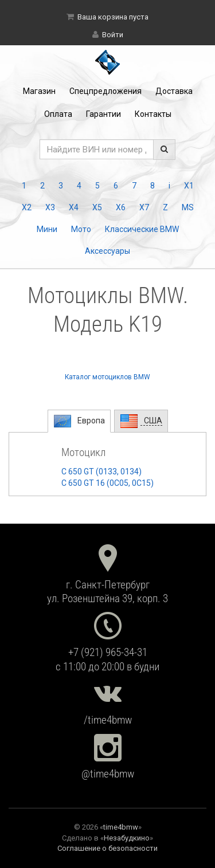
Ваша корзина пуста (113, 17)
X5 (97, 207)
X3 (50, 207)
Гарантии (103, 114)
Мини (47, 229)
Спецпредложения (105, 91)
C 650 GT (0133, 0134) (101, 472)
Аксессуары (107, 251)
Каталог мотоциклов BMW (107, 377)
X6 (121, 207)
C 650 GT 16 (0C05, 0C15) (107, 483)
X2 (27, 207)
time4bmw (121, 827)
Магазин (39, 91)
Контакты (153, 114)
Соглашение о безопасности (107, 848)
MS (188, 207)
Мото (81, 229)
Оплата (58, 114)
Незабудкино (127, 838)
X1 (189, 186)
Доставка (174, 91)
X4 (74, 207)
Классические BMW (142, 229)
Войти (113, 35)
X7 (144, 207)
